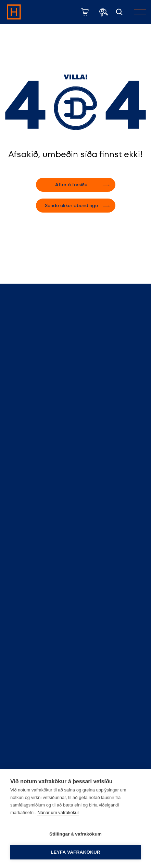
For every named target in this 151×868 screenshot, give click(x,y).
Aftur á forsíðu (71, 185)
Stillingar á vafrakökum (75, 834)
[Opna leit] (119, 12)
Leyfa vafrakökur (75, 852)
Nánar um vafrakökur (58, 812)
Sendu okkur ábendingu (71, 205)
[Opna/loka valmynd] (140, 12)
